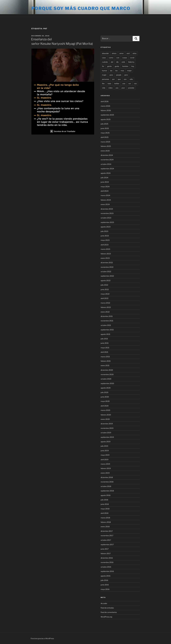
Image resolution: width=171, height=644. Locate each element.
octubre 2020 (106, 379)
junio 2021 (105, 343)
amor (122, 53)
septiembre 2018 (107, 491)
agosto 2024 (106, 173)
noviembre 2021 (107, 321)
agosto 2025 (106, 119)
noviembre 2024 (107, 160)
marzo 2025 (105, 142)
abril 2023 (105, 245)
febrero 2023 (106, 254)
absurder (105, 53)
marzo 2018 (105, 518)
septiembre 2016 (107, 571)
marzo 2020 (105, 410)
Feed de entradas (107, 608)
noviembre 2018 (107, 482)
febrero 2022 (106, 307)
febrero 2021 (106, 361)
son (125, 79)
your (123, 88)
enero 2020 (105, 419)
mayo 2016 (105, 589)
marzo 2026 (105, 106)
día (117, 62)
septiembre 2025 (107, 115)
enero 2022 (105, 312)
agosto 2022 (106, 280)
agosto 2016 (106, 576)
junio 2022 (105, 289)
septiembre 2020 (107, 383)
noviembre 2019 (107, 428)
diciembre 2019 (107, 424)
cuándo (105, 62)
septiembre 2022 (107, 276)
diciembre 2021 (107, 316)
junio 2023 (105, 236)
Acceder (104, 603)
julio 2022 (104, 285)
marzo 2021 (105, 357)
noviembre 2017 (107, 536)
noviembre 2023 (107, 213)
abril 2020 (105, 406)
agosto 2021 (105, 334)
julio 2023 (104, 231)
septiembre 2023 (107, 222)
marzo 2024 (105, 195)
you (117, 88)
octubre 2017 (106, 540)
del (112, 62)
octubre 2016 (106, 567)
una (124, 83)
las (111, 71)
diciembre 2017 (107, 531)
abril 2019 (104, 460)
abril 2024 (105, 191)
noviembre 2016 (107, 562)
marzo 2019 (105, 464)
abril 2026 (105, 101)
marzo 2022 (105, 303)
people (119, 75)
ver (130, 83)
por (113, 79)
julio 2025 (104, 124)
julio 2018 (104, 500)
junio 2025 (105, 128)
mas (122, 71)
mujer (104, 75)
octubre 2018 (106, 486)
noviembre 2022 (107, 267)
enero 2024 (105, 204)
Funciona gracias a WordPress (42, 638)
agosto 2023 (106, 227)
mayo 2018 (105, 509)
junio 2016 (105, 585)
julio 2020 (104, 392)
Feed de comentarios (109, 612)
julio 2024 (104, 178)
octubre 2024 (106, 164)
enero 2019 (105, 473)
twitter (117, 83)
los (116, 71)
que (119, 79)
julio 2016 (104, 580)
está (123, 62)
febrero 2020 (106, 415)
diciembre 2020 (107, 370)
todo (109, 83)
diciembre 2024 (107, 155)
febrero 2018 (106, 522)
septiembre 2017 (107, 544)
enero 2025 (105, 151)
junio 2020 (105, 397)
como (111, 58)
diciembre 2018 (107, 477)
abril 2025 (105, 137)
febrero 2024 (106, 200)
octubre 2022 (106, 271)
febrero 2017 (106, 553)
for (103, 66)
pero (126, 75)
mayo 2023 (105, 240)
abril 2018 (104, 513)
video (110, 88)
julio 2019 (104, 446)
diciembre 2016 (107, 558)
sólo (131, 79)
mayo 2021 (105, 348)
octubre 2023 (106, 218)
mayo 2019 (105, 455)
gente (109, 66)
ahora (114, 53)
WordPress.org (106, 617)
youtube (131, 88)
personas (106, 79)
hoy (133, 66)
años (135, 53)
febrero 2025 (106, 146)
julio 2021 (104, 339)
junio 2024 (105, 182)
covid (132, 58)
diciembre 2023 (107, 209)
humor (104, 71)
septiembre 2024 (107, 169)
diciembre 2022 (107, 263)
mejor (129, 71)
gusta (117, 66)
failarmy (131, 62)
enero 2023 (105, 258)
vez (135, 83)
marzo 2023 (105, 249)
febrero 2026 (106, 110)
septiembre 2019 (107, 437)
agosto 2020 (106, 388)
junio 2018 (105, 504)
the (103, 83)
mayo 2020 (105, 401)
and (128, 53)
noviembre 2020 (107, 374)
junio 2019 (105, 451)
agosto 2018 (106, 495)
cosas (125, 58)
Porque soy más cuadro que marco (81, 8)
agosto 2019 (106, 442)
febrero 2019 (106, 468)
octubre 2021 (106, 325)
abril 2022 (104, 298)
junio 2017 (105, 549)
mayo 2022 (105, 294)
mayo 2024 (105, 187)
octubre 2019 (106, 433)
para (111, 75)
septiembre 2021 (107, 330)
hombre (125, 66)
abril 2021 (104, 352)
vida (104, 88)
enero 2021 (105, 365)
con (118, 58)
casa (104, 58)
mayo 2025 (105, 133)
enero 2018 (105, 527)
